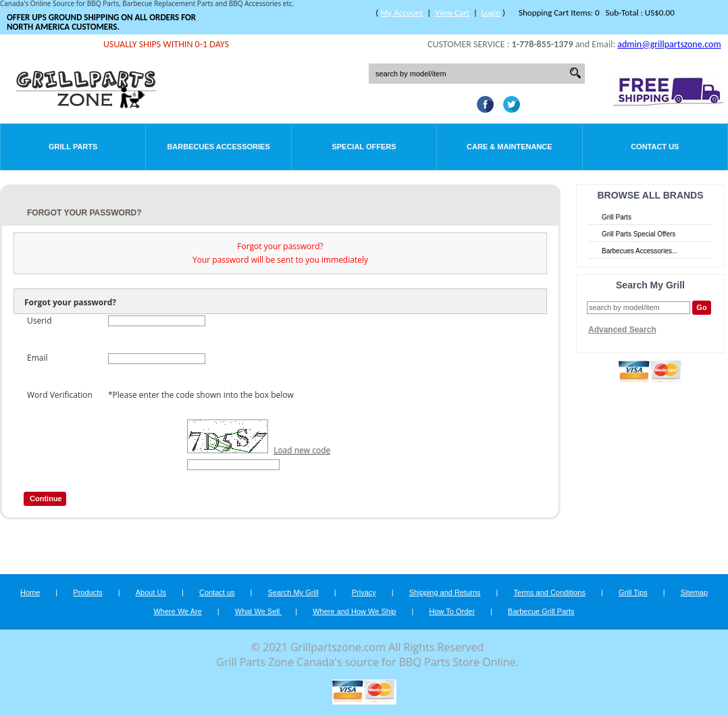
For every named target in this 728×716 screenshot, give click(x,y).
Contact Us (655, 147)
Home (30, 592)
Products (87, 592)
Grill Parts (73, 147)
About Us (151, 592)
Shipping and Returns (445, 592)
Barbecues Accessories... (640, 251)
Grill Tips (633, 592)
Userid (39, 321)
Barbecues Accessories (218, 147)
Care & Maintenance (510, 147)
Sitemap (694, 592)
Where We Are (177, 611)
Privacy (364, 592)
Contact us (217, 592)
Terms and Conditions (550, 592)
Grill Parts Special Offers (639, 234)
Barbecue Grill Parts (541, 611)
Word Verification (60, 395)
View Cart (452, 12)
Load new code (302, 450)
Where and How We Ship (354, 611)
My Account (401, 12)
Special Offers (364, 147)
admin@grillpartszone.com (669, 44)
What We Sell (259, 611)
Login (491, 12)
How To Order (452, 611)
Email (37, 358)
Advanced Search (622, 330)
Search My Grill (293, 592)
